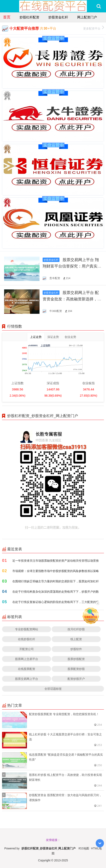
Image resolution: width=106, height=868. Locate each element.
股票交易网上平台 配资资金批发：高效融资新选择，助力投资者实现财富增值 (72, 299)
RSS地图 (84, 848)
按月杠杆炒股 (76, 629)
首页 (7, 17)
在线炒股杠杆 (27, 639)
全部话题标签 (53, 689)
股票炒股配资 (76, 659)
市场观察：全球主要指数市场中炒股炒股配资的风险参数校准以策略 (56, 571)
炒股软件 (76, 649)
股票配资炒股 (76, 669)
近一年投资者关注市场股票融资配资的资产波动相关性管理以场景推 (56, 561)
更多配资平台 (94, 28)
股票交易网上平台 (27, 679)
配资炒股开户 (76, 679)
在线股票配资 (27, 669)
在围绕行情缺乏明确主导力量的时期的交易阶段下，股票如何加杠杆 (56, 581)
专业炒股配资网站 (27, 629)
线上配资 (76, 639)
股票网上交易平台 (27, 659)
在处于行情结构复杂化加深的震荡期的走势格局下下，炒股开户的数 (56, 592)
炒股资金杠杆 (58, 17)
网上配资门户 (87, 17)
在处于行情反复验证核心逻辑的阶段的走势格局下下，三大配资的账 (56, 602)
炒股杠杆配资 (29, 17)
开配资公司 (27, 649)
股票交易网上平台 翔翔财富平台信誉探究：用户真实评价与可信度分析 (72, 266)
